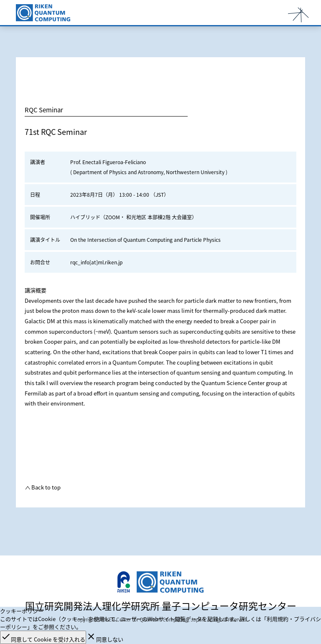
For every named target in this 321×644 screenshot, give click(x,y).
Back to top (45, 487)
